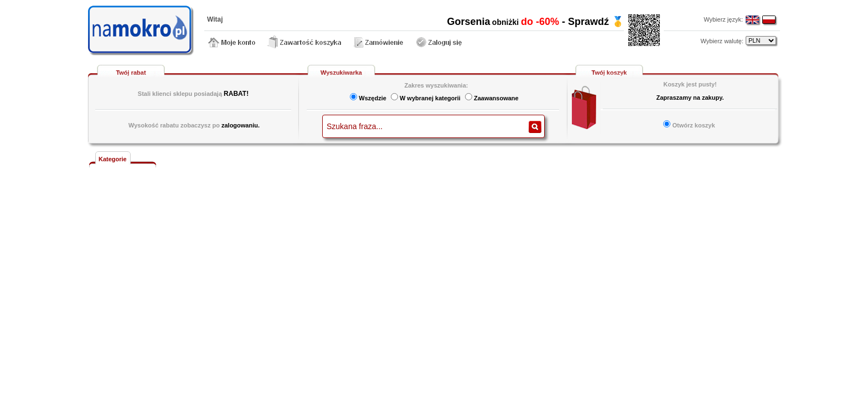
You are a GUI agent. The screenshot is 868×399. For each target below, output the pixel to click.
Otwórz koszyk (693, 125)
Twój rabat (131, 73)
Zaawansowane (496, 98)
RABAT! (236, 94)
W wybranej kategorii (430, 98)
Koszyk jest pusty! (690, 84)
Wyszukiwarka (341, 73)
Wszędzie (373, 98)
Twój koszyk (609, 73)
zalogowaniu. (241, 125)
